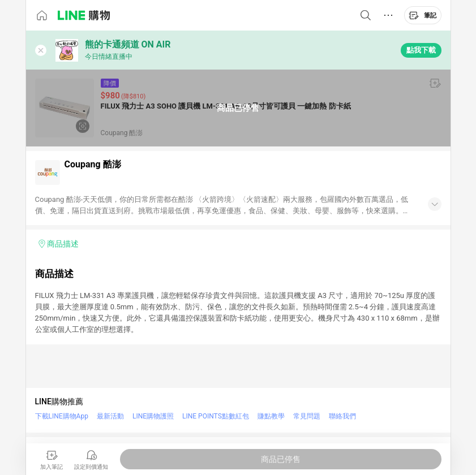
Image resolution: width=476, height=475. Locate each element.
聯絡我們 (342, 416)
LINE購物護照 (153, 416)
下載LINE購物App (62, 416)
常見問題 (307, 416)
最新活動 (110, 416)
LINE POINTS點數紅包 (216, 416)
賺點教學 (271, 416)
